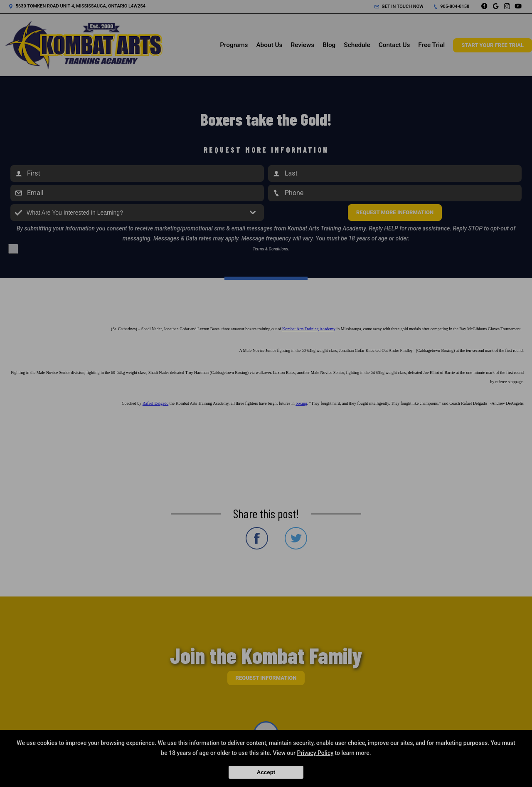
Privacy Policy (315, 753)
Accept (266, 772)
